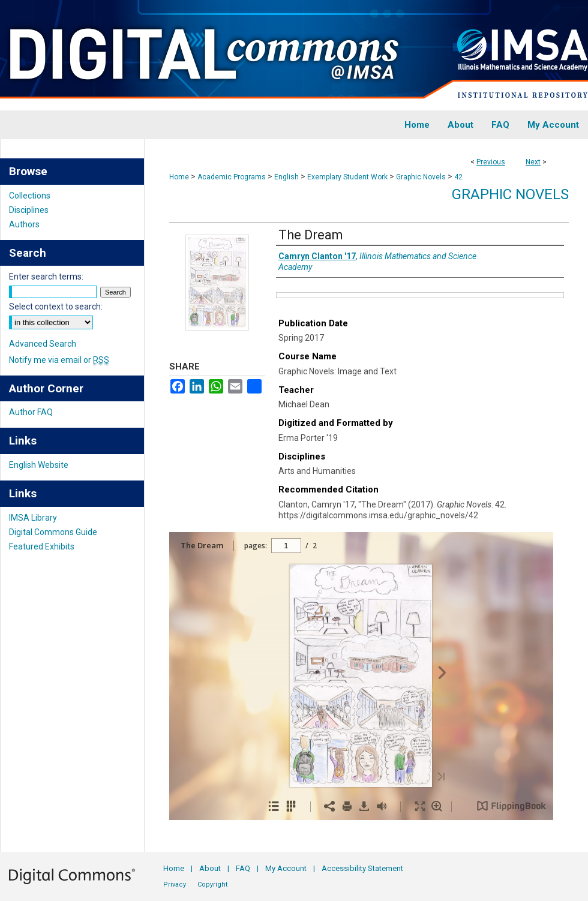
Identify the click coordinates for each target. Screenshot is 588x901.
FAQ (243, 868)
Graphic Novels (421, 177)
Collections (30, 196)
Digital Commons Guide (53, 532)
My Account (286, 868)
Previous (491, 162)
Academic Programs (232, 177)
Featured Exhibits (42, 546)
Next (533, 162)
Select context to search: (56, 307)
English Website (39, 465)
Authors (24, 224)
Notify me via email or (59, 360)
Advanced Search (43, 344)
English (286, 177)
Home (179, 177)
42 (458, 177)
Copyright (212, 885)
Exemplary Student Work (347, 177)
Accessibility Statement (362, 868)
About (210, 868)
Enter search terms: (46, 277)
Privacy (175, 885)
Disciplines (29, 210)
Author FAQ (31, 412)
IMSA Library (33, 518)
